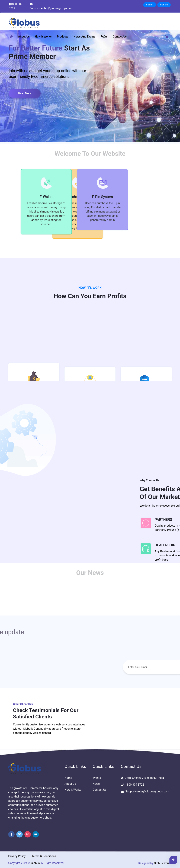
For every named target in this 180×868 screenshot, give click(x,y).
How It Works (43, 37)
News (96, 784)
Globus (35, 863)
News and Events (84, 37)
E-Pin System (90, 197)
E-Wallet (34, 197)
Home (68, 778)
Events (97, 778)
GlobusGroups (163, 863)
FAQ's (104, 37)
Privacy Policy (17, 856)
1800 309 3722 (16, 6)
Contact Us (120, 37)
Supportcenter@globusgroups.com (52, 6)
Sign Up (164, 5)
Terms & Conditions (44, 856)
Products (63, 37)
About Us (24, 37)
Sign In (150, 5)
